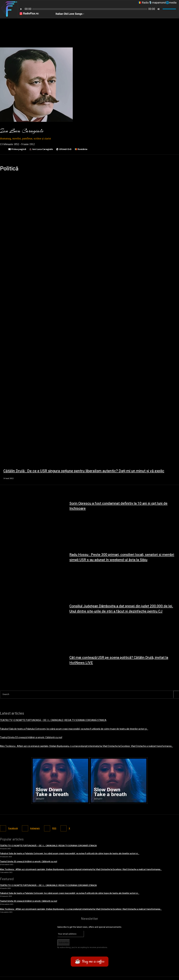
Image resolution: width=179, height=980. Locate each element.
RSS (56, 827)
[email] (71, 932)
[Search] (176, 694)
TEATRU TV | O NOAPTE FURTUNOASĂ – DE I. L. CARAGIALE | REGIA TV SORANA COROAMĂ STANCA (48, 720)
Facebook (13, 827)
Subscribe (64, 941)
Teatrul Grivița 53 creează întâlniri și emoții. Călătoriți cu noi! (29, 737)
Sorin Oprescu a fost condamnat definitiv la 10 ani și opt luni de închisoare (121, 506)
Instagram (36, 827)
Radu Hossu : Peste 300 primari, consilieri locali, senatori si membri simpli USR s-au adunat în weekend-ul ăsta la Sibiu (124, 557)
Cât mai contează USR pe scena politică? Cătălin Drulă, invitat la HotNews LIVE (122, 660)
